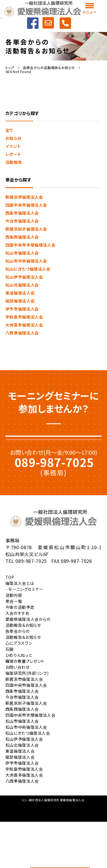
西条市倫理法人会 (22, 213)
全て (9, 130)
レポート (13, 154)
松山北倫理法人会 (22, 285)
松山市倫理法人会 (22, 253)
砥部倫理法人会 (20, 301)
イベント (13, 146)
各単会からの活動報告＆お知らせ (49, 68)
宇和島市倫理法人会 (24, 317)
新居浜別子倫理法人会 (26, 229)
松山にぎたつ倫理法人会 (28, 269)
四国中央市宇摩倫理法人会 (31, 245)
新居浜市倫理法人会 (24, 197)
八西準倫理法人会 (22, 333)
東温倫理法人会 (20, 293)
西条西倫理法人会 (22, 237)
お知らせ (13, 138)
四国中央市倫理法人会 (26, 205)
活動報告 (14, 162)
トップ (10, 68)
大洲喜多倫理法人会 (24, 325)
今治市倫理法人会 (22, 221)
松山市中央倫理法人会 (26, 261)
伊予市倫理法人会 (22, 309)
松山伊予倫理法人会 (24, 277)
